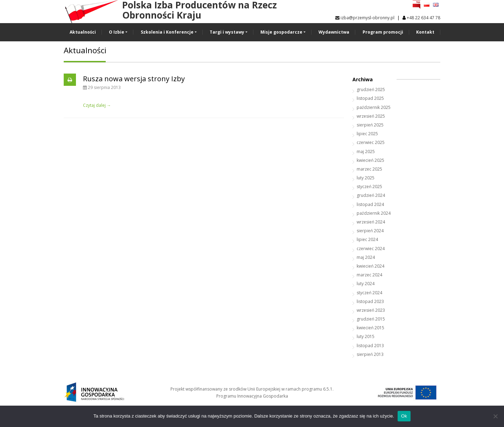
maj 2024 (366, 257)
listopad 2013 (370, 346)
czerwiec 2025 (371, 142)
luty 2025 (366, 178)
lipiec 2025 (367, 134)
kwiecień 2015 (370, 328)
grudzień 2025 (371, 89)
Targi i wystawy (227, 32)
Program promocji (383, 32)
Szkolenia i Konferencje (167, 32)
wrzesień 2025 (371, 116)
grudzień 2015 (371, 319)
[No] (495, 416)
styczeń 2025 (369, 187)
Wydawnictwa (334, 32)
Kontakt (425, 32)
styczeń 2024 (369, 293)
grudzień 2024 (371, 195)
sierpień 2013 (370, 354)
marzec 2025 (369, 169)
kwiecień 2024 (370, 266)
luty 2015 (366, 336)
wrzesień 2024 (371, 222)
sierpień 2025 (370, 125)
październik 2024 (374, 213)
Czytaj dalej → (97, 105)
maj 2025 (366, 151)
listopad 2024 (370, 204)
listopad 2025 (370, 98)
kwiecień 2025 (370, 160)
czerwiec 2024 (371, 249)
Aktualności (83, 32)
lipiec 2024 (367, 239)
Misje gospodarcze (281, 32)
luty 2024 (366, 284)
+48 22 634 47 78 (423, 18)
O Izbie (117, 32)
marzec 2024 (369, 275)
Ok (404, 416)
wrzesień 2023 (371, 310)
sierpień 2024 (370, 231)
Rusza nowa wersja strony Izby (134, 79)
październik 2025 (374, 107)
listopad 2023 (370, 301)
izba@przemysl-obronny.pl (365, 18)
